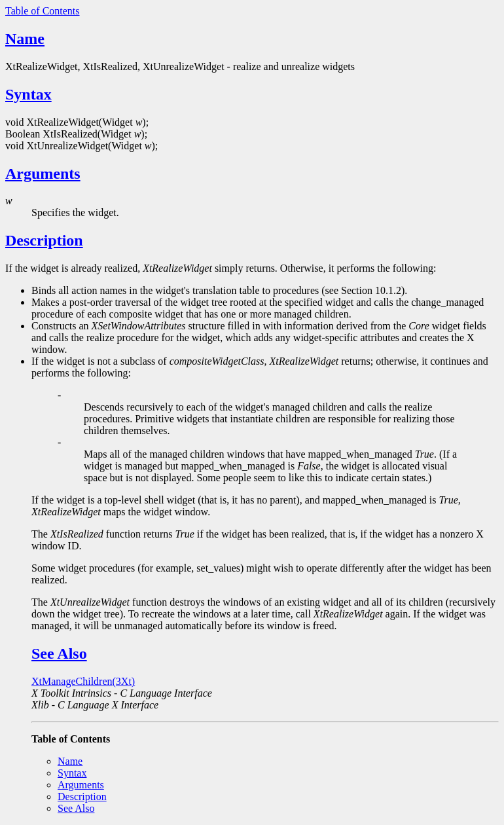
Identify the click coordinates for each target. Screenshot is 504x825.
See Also (59, 653)
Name (25, 39)
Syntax (28, 94)
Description (44, 240)
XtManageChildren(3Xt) (83, 681)
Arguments (43, 174)
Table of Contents (43, 11)
